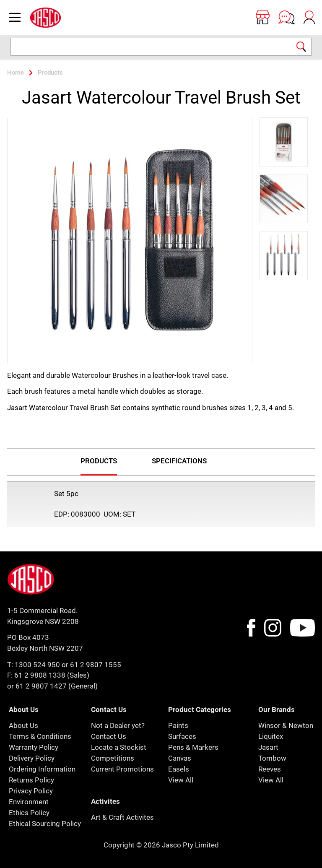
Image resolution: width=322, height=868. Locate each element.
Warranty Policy (34, 747)
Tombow (272, 758)
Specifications (179, 461)
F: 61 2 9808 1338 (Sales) (48, 675)
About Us (23, 725)
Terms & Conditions (40, 736)
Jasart (268, 747)
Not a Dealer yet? (118, 725)
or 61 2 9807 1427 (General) (52, 686)
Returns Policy (31, 780)
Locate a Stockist (119, 747)
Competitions (113, 758)
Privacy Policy (31, 791)
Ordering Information (42, 769)
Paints (178, 725)
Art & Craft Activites (122, 817)
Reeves (270, 769)
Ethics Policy (29, 813)
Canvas (180, 758)
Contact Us (109, 736)
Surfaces (182, 736)
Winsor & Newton (286, 725)
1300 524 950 (37, 665)
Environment (29, 802)
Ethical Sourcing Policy (45, 824)
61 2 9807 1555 (96, 665)
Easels (179, 769)
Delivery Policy (32, 758)
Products (99, 461)
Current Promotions (122, 769)
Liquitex (271, 736)
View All (181, 780)
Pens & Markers (193, 747)
